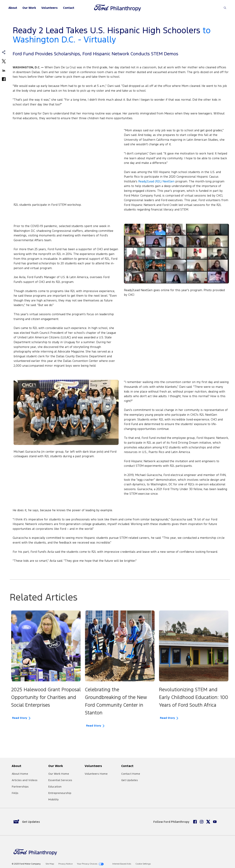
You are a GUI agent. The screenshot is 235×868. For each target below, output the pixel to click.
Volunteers (49, 8)
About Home (20, 774)
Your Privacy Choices (87, 864)
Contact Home (131, 774)
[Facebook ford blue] (195, 822)
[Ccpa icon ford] (101, 864)
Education (55, 787)
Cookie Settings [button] (143, 864)
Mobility (54, 799)
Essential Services (60, 780)
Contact (69, 8)
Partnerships (20, 787)
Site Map (50, 864)
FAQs (15, 793)
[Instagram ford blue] (202, 822)
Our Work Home (59, 774)
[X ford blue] (208, 822)
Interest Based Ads (122, 864)
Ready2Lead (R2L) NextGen (156, 181)
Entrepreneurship (60, 793)
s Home (103, 774)
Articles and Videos (25, 780)
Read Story (20, 718)
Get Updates (130, 780)
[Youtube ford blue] (215, 822)
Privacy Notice (65, 864)
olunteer (92, 774)
